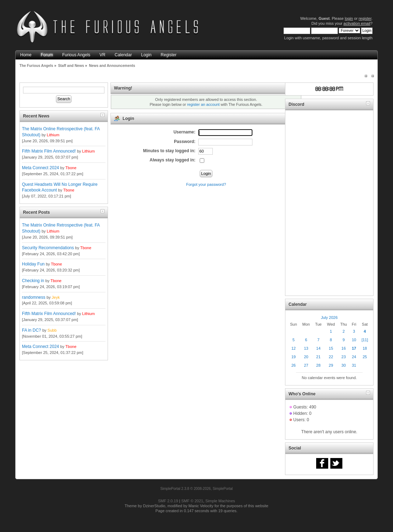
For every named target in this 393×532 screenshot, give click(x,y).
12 (294, 348)
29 (331, 365)
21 (318, 357)
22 (331, 357)
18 (365, 348)
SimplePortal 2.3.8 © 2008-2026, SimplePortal (197, 489)
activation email (357, 23)
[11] (365, 340)
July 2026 (329, 318)
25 (365, 357)
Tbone (71, 168)
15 (331, 348)
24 (354, 357)
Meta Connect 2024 (41, 168)
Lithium (53, 135)
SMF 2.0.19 (168, 501)
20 (306, 357)
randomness (34, 297)
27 (306, 365)
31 (354, 365)
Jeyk (56, 297)
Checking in (33, 281)
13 (306, 348)
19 (294, 357)
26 (294, 365)
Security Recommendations (48, 248)
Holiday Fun (33, 264)
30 (343, 365)
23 (343, 357)
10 (354, 340)
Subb (52, 330)
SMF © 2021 (192, 501)
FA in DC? (32, 330)
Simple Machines (220, 501)
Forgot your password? (206, 184)
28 (318, 365)
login (349, 18)
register (365, 18)
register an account (203, 104)
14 (318, 348)
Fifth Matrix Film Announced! (49, 151)
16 (343, 348)
